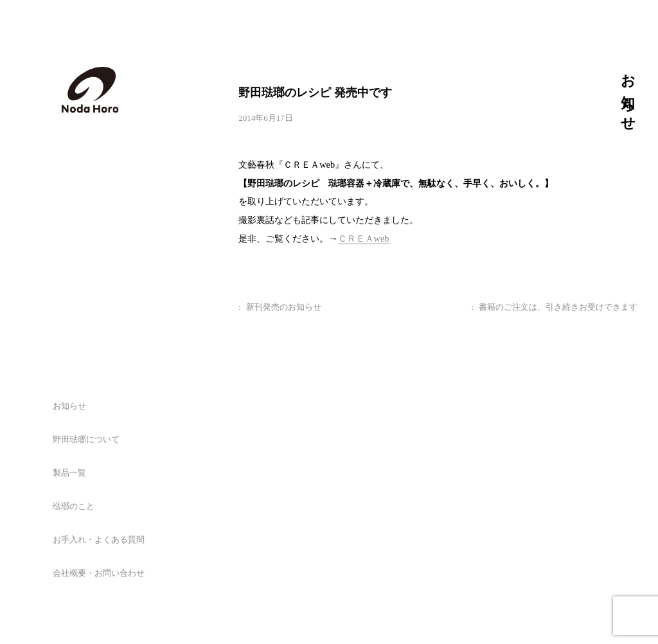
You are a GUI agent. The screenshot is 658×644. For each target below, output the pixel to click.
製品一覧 (69, 473)
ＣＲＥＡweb (364, 238)
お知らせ (69, 406)
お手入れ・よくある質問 (99, 540)
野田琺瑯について (86, 439)
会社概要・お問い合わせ (99, 573)
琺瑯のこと (74, 506)
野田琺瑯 (90, 90)
